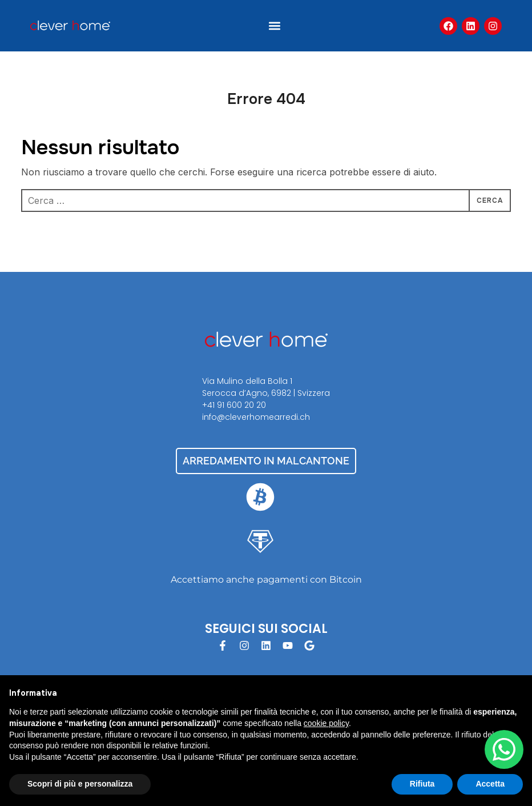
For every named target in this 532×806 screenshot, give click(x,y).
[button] (275, 26)
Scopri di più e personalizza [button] (80, 784)
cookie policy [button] (326, 723)
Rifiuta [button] (422, 784)
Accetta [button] (490, 784)
